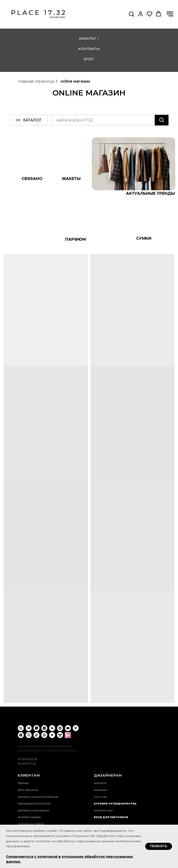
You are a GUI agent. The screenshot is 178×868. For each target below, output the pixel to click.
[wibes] (68, 735)
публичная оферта (31, 824)
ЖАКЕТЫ (71, 179)
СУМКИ (144, 238)
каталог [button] (88, 38)
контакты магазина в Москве (38, 797)
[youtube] (68, 728)
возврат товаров (29, 817)
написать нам (103, 810)
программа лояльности (34, 803)
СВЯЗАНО (32, 179)
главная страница (36, 81)
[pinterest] (76, 728)
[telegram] (29, 728)
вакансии (101, 790)
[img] (133, 164)
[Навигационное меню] (170, 14)
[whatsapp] (36, 728)
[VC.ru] (29, 735)
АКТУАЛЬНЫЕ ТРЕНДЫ (150, 193)
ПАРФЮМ (75, 239)
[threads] (44, 735)
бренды (23, 783)
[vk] (52, 728)
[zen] (21, 735)
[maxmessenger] (60, 728)
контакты (89, 49)
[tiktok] (36, 735)
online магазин (75, 81)
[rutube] (52, 735)
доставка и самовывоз (33, 810)
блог (89, 59)
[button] (131, 14)
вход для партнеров (111, 817)
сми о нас (101, 797)
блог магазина (28, 790)
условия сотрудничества (115, 803)
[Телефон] (21, 728)
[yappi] (60, 735)
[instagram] (44, 728)
